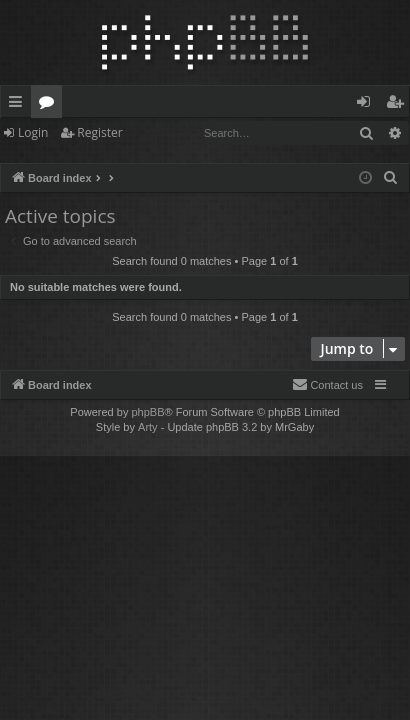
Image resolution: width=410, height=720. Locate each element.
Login (33, 132)
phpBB (147, 412)
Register (99, 132)
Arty (148, 427)
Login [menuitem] (367, 105)
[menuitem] (391, 178)
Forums (50, 105)
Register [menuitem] (399, 105)
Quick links (19, 105)
